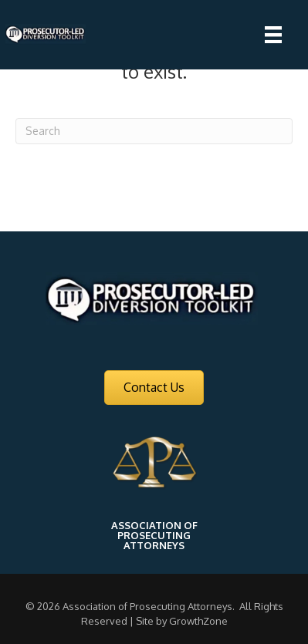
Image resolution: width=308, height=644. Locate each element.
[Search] (154, 131)
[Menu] (273, 35)
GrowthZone (198, 621)
